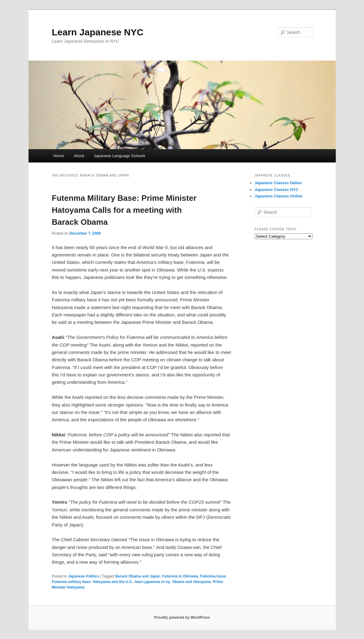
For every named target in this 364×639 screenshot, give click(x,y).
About (79, 156)
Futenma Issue (213, 576)
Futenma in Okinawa (180, 576)
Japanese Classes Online (279, 196)
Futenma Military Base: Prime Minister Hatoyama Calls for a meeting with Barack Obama (124, 210)
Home (59, 156)
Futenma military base (71, 582)
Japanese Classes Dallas (278, 183)
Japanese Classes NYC (277, 190)
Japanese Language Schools (119, 156)
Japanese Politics (84, 576)
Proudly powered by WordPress (182, 617)
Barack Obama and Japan (138, 576)
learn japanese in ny (153, 582)
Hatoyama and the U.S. (113, 582)
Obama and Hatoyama (191, 582)
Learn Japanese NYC (98, 32)
